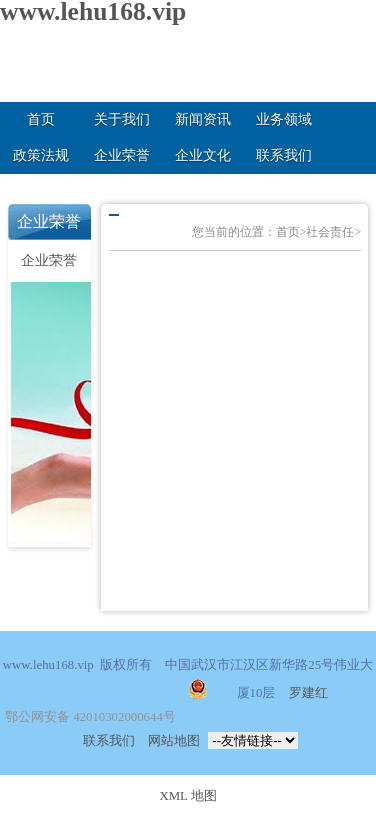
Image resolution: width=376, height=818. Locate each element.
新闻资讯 (203, 119)
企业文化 (203, 155)
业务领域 (284, 119)
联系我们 (284, 155)
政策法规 (41, 155)
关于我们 (122, 119)
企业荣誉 (122, 155)
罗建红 (308, 693)
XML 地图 (187, 796)
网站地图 (174, 741)
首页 (41, 119)
